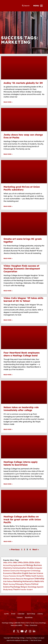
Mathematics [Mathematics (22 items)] (28, 581)
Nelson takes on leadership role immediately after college (21, 409)
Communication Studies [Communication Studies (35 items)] (23, 568)
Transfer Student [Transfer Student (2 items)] (26, 590)
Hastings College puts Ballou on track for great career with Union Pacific (22, 519)
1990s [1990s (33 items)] (20, 562)
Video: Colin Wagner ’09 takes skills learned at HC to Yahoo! (23, 299)
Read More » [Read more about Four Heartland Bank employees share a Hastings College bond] (8, 375)
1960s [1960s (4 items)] (5, 563)
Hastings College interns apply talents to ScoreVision (21, 463)
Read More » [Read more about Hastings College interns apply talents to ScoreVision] (8, 484)
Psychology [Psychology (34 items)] (15, 587)
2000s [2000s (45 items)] (26, 562)
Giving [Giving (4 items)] (19, 576)
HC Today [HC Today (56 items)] (26, 576)
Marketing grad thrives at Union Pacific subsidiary (22, 188)
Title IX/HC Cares (36, 640)
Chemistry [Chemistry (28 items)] (8, 568)
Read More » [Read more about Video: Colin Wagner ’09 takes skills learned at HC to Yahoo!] (8, 320)
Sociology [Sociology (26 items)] (32, 587)
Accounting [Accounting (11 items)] (8, 565)
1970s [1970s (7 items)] (10, 562)
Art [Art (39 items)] (25, 565)
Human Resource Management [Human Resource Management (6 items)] (22, 579)
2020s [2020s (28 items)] (37, 562)
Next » (36, 549)
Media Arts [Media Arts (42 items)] (39, 581)
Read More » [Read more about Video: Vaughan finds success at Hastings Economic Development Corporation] (8, 291)
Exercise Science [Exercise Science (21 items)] (36, 573)
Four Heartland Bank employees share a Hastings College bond (22, 354)
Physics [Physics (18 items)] (28, 584)
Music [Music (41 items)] (6, 584)
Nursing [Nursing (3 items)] (12, 584)
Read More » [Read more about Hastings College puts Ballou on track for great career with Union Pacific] (8, 541)
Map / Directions (31, 625)
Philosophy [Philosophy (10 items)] (20, 584)
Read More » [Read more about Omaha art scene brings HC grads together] (8, 258)
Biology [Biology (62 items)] (30, 565)
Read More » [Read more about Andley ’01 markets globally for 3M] (8, 102)
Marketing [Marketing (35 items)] (18, 581)
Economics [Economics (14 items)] (8, 573)
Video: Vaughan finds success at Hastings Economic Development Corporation (22, 269)
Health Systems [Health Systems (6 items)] (37, 576)
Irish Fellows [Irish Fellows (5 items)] (8, 581)
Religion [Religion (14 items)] (24, 587)
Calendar (21, 614)
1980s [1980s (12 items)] (15, 562)
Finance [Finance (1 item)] (6, 576)
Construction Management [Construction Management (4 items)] (20, 571)
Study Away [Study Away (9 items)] (8, 589)
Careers (20, 617)
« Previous (14, 549)
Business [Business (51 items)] (38, 565)
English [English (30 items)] (25, 573)
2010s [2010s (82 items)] (32, 562)
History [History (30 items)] (6, 579)
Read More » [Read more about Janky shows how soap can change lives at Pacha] (8, 154)
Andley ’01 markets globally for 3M (23, 83)
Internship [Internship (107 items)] (39, 579)
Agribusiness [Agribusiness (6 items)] (18, 565)
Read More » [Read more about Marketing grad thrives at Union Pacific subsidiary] (8, 206)
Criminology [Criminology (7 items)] (36, 571)
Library (40, 614)
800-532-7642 (20, 623)
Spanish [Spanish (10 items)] (40, 587)
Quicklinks (29, 617)
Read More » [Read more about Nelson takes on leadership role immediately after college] (8, 429)
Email (13, 614)
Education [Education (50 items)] (17, 573)
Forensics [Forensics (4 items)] (13, 576)
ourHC (6, 614)
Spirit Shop (31, 614)
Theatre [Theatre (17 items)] (16, 589)
